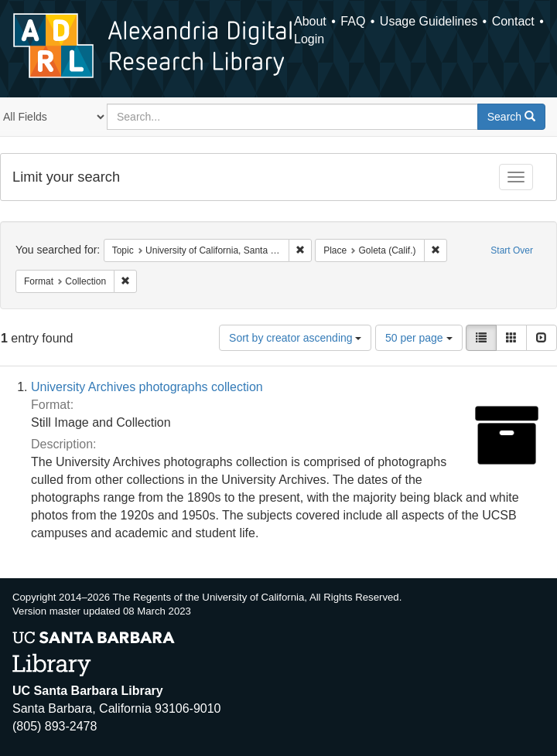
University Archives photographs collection (147, 387)
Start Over (512, 250)
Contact (513, 21)
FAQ (353, 21)
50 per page (419, 338)
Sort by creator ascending (295, 338)
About (310, 21)
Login (309, 39)
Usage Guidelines (429, 21)
